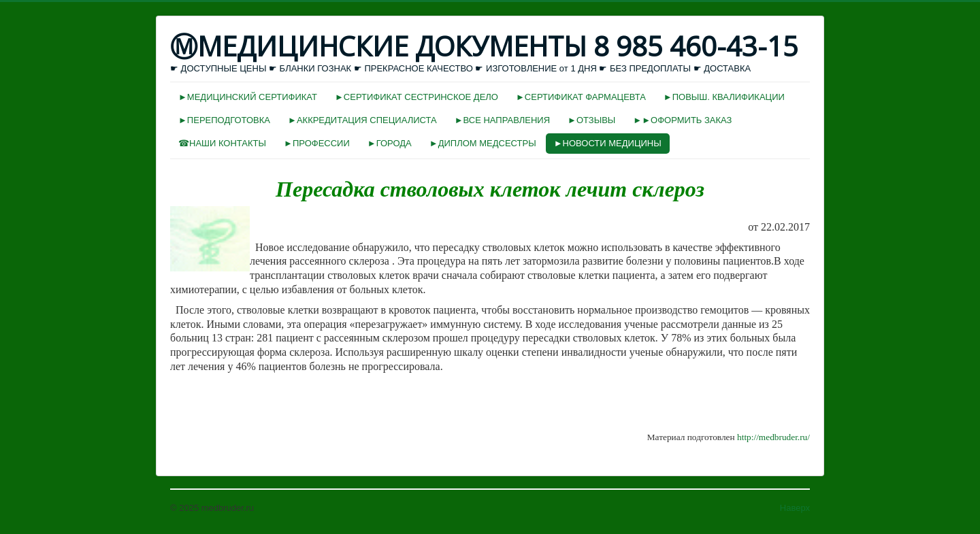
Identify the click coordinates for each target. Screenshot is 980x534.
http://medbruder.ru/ (773, 437)
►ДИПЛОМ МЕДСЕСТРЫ (483, 143)
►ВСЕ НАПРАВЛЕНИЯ (502, 120)
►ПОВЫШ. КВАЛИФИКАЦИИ (724, 97)
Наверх (795, 508)
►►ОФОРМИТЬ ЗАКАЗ (682, 120)
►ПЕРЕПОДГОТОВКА (224, 120)
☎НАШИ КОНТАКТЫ (222, 143)
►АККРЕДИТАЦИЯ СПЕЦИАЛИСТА (362, 120)
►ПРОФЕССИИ (317, 143)
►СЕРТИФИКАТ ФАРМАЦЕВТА (581, 97)
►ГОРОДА (390, 143)
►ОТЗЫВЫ (591, 120)
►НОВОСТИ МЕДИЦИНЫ (608, 143)
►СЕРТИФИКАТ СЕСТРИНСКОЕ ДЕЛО (416, 97)
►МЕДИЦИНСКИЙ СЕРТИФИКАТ (248, 97)
